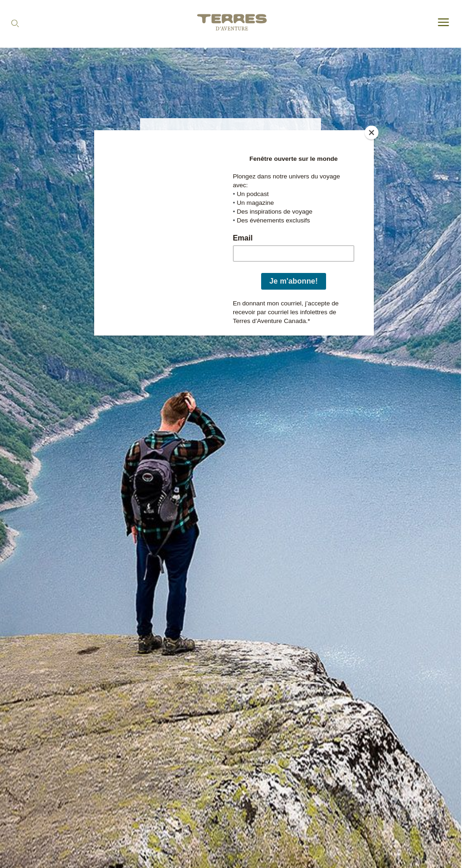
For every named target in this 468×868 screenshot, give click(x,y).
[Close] (372, 133)
